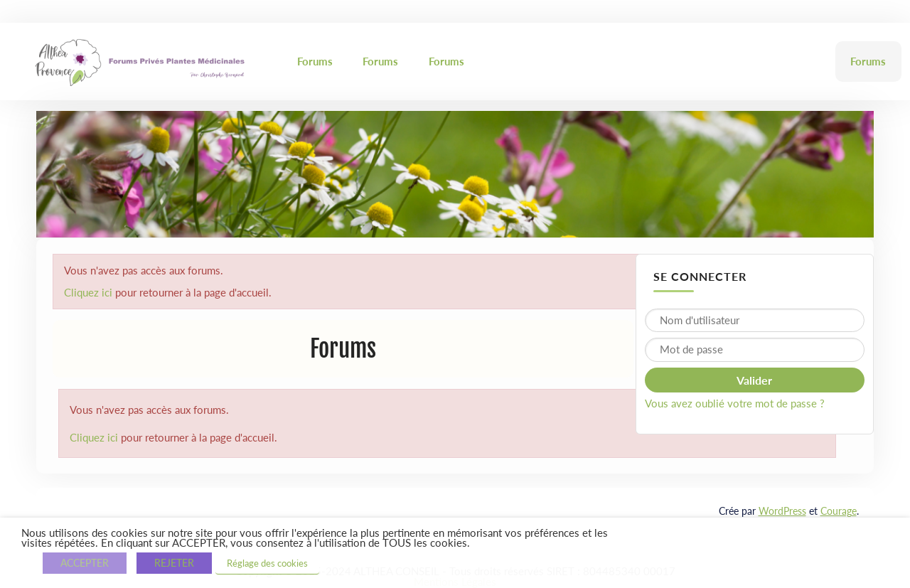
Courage (839, 511)
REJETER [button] (174, 563)
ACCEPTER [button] (85, 563)
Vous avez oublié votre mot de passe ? (735, 403)
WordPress (782, 511)
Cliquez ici (88, 292)
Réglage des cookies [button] (267, 563)
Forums (315, 61)
